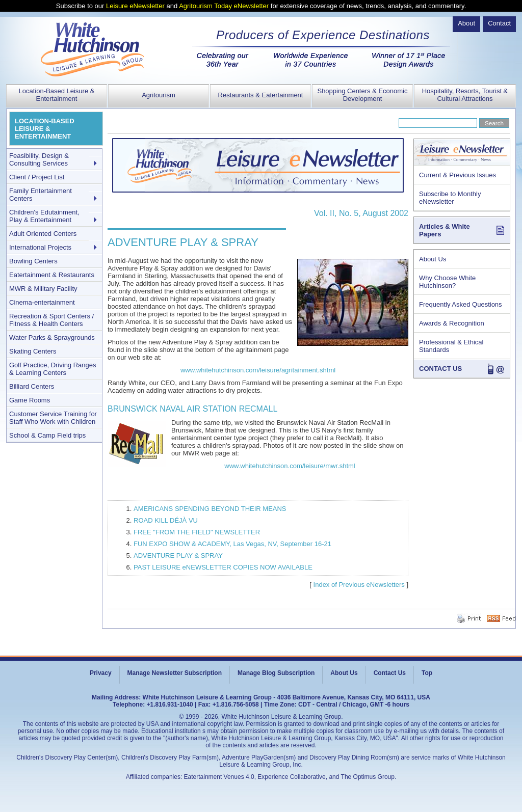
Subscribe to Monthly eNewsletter (450, 198)
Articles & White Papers (445, 230)
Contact (499, 23)
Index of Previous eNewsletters (359, 585)
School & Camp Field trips (47, 435)
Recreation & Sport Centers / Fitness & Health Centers (51, 320)
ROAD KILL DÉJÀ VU (166, 520)
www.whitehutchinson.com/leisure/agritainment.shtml (258, 370)
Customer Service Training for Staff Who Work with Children (53, 418)
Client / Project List (37, 177)
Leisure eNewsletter (135, 6)
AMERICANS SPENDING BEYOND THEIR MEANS (210, 509)
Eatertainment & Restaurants (52, 275)
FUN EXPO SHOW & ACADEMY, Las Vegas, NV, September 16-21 (232, 544)
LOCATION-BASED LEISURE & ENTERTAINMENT (45, 129)
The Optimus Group (368, 777)
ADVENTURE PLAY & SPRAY (178, 556)
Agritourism (159, 95)
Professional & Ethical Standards (451, 346)
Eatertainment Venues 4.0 (219, 777)
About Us (433, 259)
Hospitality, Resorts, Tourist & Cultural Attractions (465, 95)
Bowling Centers (33, 261)
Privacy (101, 673)
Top (427, 673)
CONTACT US (440, 369)
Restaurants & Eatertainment (261, 95)
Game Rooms (30, 400)
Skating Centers (33, 351)
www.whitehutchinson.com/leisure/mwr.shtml (290, 466)
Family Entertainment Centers (41, 195)
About (466, 23)
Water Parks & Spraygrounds (52, 337)
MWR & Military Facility (43, 289)
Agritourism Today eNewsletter (224, 6)
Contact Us (390, 673)
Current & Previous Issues (458, 175)
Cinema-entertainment (42, 302)
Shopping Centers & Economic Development (362, 95)
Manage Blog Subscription (276, 673)
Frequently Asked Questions (461, 304)
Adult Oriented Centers (43, 234)
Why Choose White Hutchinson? (447, 282)
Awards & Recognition (452, 323)
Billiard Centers (32, 386)
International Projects (40, 247)
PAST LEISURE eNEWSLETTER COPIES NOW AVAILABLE (223, 567)
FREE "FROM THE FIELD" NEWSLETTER (197, 532)
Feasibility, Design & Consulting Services (39, 159)
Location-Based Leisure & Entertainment (57, 95)
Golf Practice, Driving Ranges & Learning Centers (53, 369)
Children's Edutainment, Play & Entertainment (44, 216)
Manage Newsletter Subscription (175, 673)
